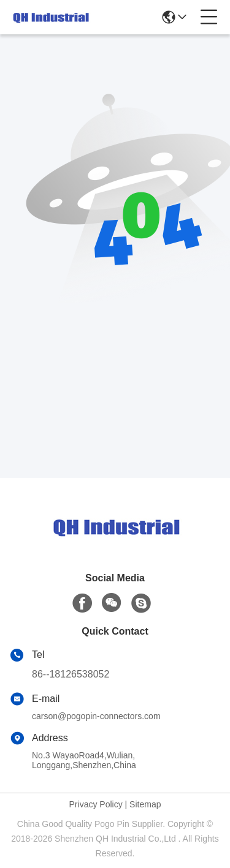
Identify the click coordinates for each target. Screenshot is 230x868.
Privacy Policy (96, 804)
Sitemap (145, 804)
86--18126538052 (71, 674)
